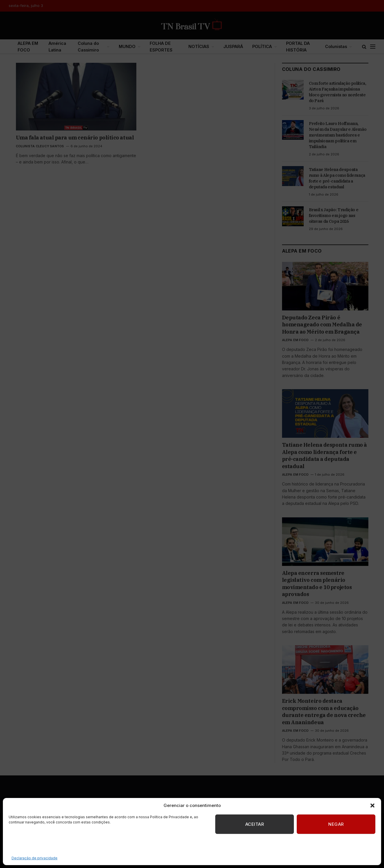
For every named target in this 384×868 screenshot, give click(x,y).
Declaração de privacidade (35, 858)
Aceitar (255, 824)
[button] (372, 806)
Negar (336, 824)
